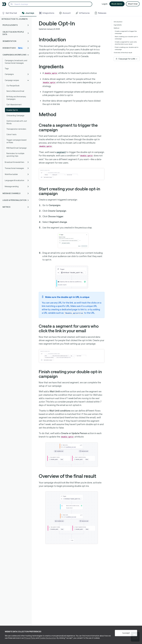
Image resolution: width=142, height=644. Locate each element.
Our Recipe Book (13, 86)
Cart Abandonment (14, 105)
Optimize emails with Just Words (17, 122)
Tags (7, 68)
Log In (105, 4)
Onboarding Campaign (15, 115)
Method (116, 28)
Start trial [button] (133, 4)
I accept (126, 633)
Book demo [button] (117, 4)
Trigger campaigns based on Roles (16, 141)
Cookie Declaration (48, 638)
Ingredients (118, 25)
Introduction (118, 22)
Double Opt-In (12, 110)
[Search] (50, 4)
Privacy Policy (30, 638)
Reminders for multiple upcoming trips (15, 155)
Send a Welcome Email (15, 91)
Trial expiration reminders (16, 129)
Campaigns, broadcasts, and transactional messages (16, 62)
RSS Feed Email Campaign (17, 148)
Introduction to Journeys (15, 19)
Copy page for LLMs (127, 59)
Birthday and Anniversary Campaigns (16, 98)
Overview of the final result (123, 52)
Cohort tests (11, 134)
